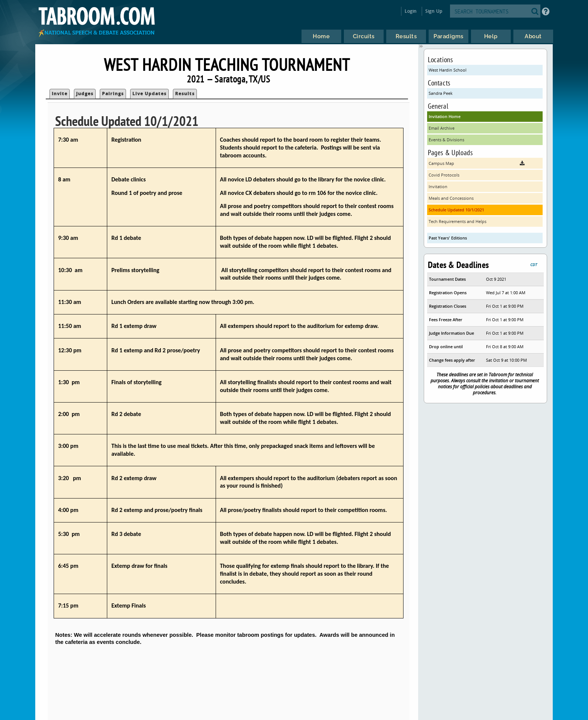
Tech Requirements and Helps (457, 221)
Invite (60, 94)
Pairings (113, 94)
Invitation (438, 186)
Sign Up (434, 11)
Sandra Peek (441, 93)
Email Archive (442, 128)
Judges (85, 94)
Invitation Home (445, 116)
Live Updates (149, 94)
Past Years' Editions (448, 238)
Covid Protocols (444, 175)
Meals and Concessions (451, 198)
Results (185, 94)
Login (411, 11)
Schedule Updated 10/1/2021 (456, 210)
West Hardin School (448, 70)
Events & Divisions (446, 140)
